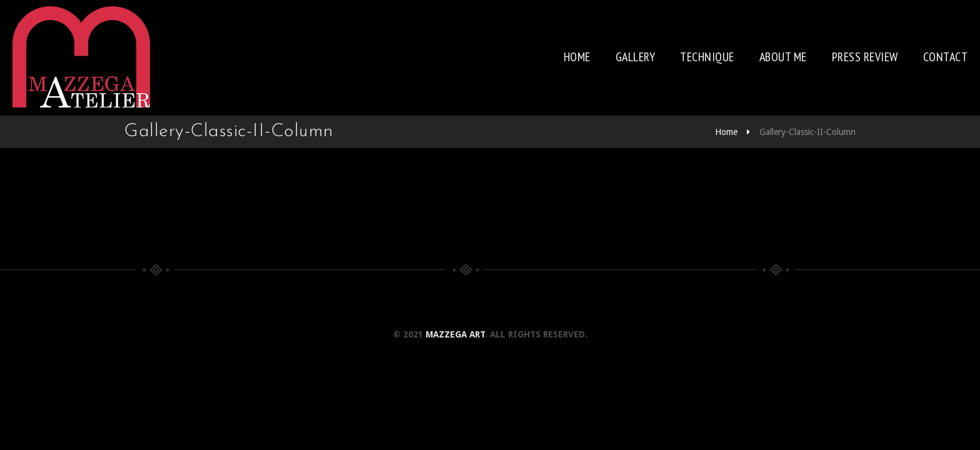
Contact (946, 57)
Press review (865, 57)
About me (783, 57)
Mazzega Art (455, 334)
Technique (707, 57)
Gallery (636, 57)
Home (577, 57)
